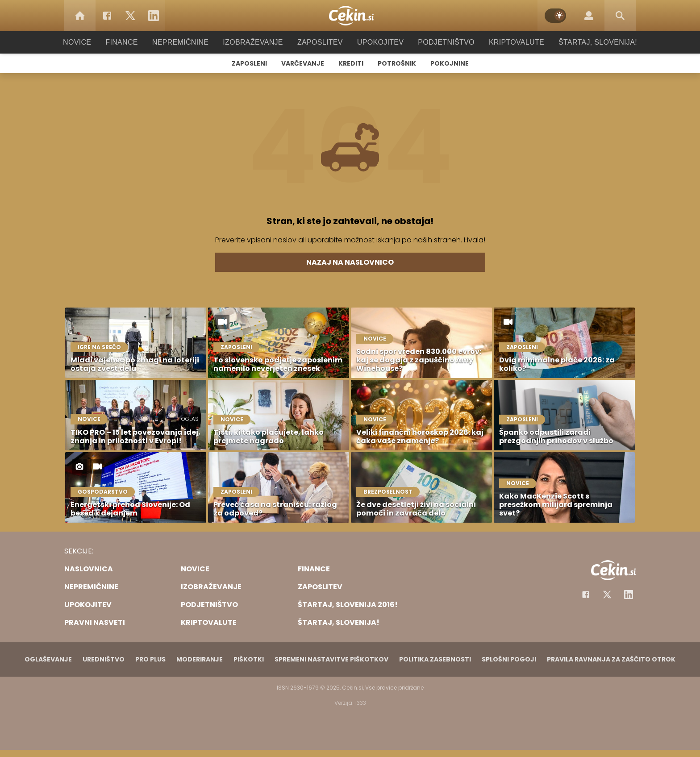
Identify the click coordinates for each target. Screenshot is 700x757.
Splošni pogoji (509, 659)
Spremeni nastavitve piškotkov (331, 659)
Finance (134, 42)
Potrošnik (397, 63)
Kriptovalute (507, 42)
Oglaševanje (48, 659)
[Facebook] (107, 16)
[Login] (589, 16)
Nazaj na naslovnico (350, 262)
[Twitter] (130, 16)
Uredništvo (104, 659)
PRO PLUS (150, 659)
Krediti (351, 63)
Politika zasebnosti (435, 659)
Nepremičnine (189, 42)
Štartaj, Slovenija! (585, 42)
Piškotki (249, 659)
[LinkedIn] (154, 16)
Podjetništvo (440, 42)
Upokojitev (377, 42)
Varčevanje (303, 63)
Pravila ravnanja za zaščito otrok (611, 659)
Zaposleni (249, 63)
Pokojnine (450, 63)
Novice (91, 42)
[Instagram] (629, 595)
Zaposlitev (320, 42)
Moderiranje (200, 659)
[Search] (620, 16)
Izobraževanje (257, 42)
